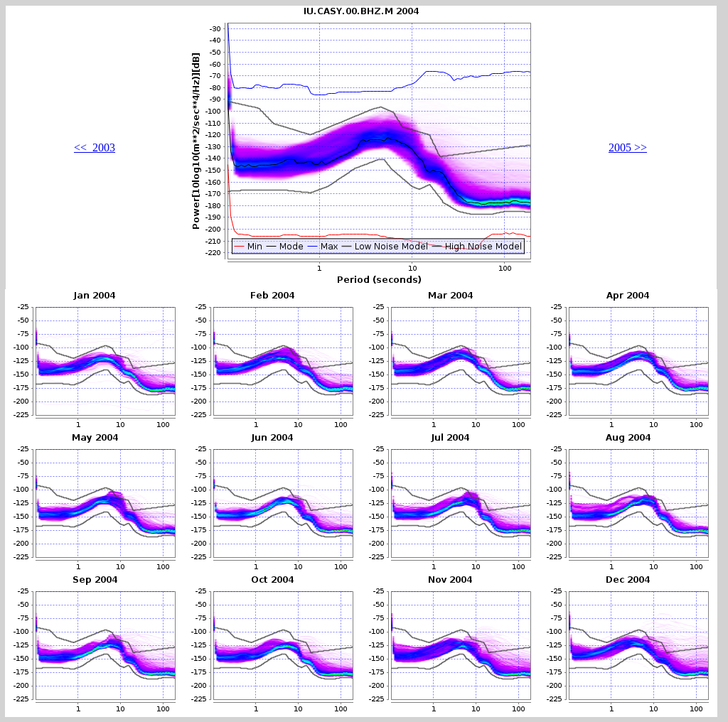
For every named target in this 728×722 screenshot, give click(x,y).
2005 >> (628, 147)
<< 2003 (95, 147)
